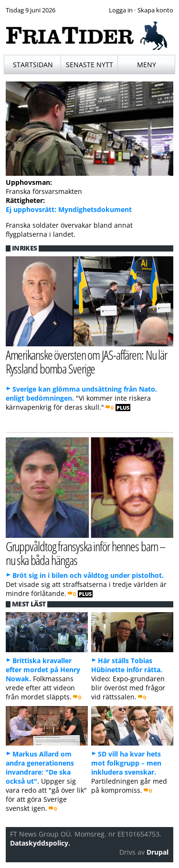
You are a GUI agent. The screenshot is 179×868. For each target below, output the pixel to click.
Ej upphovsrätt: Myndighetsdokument (69, 209)
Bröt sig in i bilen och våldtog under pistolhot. (88, 575)
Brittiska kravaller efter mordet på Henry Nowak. (43, 670)
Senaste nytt (89, 65)
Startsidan (33, 65)
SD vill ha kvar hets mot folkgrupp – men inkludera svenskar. (126, 763)
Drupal (158, 852)
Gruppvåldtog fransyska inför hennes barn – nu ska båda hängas (86, 553)
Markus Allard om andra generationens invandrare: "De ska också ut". (40, 767)
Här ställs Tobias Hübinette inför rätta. (127, 665)
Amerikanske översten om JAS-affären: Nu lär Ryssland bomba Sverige (86, 362)
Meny (147, 65)
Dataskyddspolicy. (40, 843)
